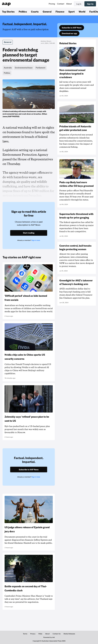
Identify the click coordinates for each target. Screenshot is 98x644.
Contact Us (57, 634)
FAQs (40, 634)
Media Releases (69, 634)
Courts (35, 12)
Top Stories (8, 12)
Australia (8, 68)
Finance (60, 12)
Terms (25, 634)
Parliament (41, 68)
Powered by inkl (49, 637)
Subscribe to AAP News (72, 28)
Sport (71, 12)
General (47, 12)
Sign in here (36, 240)
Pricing (52, 4)
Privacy (33, 634)
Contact (61, 4)
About (69, 4)
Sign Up (90, 4)
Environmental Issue (24, 68)
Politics (23, 12)
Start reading (29, 233)
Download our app (69, 33)
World (82, 12)
